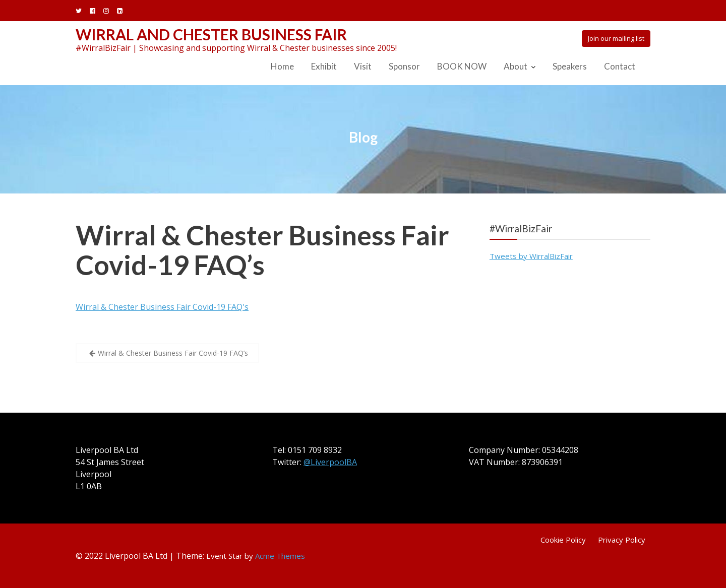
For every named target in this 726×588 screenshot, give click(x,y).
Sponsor (404, 66)
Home (282, 66)
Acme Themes (280, 556)
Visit (363, 66)
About (516, 66)
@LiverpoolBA (330, 462)
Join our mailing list (616, 38)
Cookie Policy (563, 540)
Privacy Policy (622, 540)
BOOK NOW (462, 66)
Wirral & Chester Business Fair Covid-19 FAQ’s (262, 250)
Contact (620, 66)
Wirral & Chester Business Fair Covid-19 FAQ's (162, 307)
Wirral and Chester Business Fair (211, 34)
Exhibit (324, 66)
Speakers (570, 66)
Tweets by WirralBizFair (531, 256)
